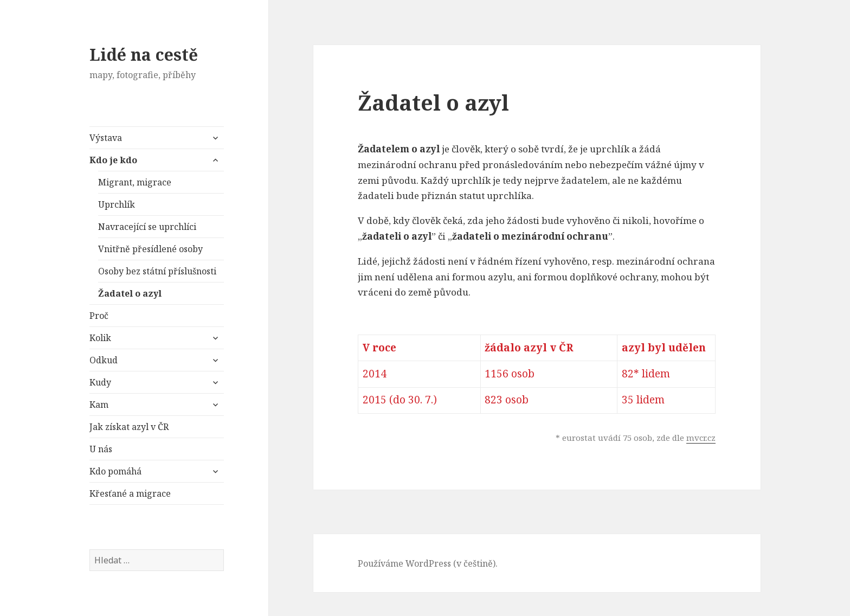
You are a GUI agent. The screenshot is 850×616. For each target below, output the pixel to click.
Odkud (104, 360)
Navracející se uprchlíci (147, 227)
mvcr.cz (701, 438)
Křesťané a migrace (130, 493)
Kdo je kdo (113, 160)
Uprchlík (117, 204)
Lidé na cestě (144, 54)
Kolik (100, 338)
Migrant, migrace (135, 182)
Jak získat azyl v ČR (129, 427)
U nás (101, 449)
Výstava (106, 138)
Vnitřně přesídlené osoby (150, 249)
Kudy (100, 382)
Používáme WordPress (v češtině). (428, 563)
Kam (99, 405)
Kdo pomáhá (115, 471)
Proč (99, 316)
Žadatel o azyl (130, 293)
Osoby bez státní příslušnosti (157, 271)
